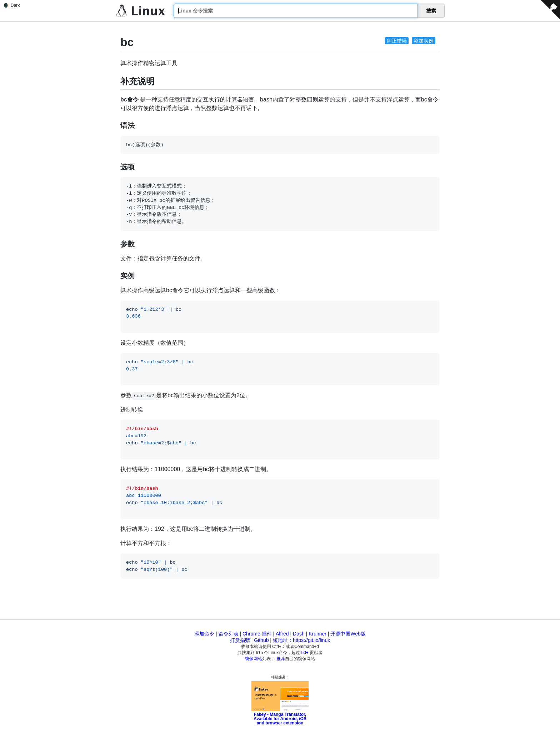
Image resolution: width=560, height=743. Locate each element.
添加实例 (424, 41)
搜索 (431, 11)
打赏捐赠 (240, 640)
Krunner (317, 634)
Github (261, 640)
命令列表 (229, 634)
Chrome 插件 (257, 634)
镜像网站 (254, 659)
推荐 (281, 659)
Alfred (282, 634)
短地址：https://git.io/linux (301, 640)
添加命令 (204, 634)
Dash (299, 634)
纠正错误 (397, 41)
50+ (305, 653)
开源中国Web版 (348, 634)
